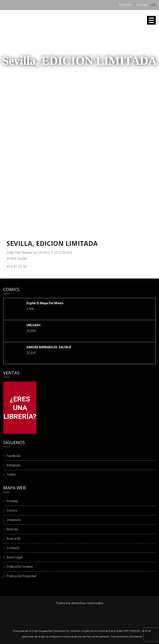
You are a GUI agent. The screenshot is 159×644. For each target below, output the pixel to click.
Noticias (12, 529)
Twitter (11, 475)
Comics (12, 510)
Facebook (14, 456)
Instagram (14, 465)
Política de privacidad (21, 576)
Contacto (13, 548)
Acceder (142, 5)
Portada (12, 501)
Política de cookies (20, 567)
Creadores (14, 520)
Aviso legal (14, 557)
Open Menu (151, 20)
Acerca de (14, 539)
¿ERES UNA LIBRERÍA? (20, 408)
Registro (125, 5)
